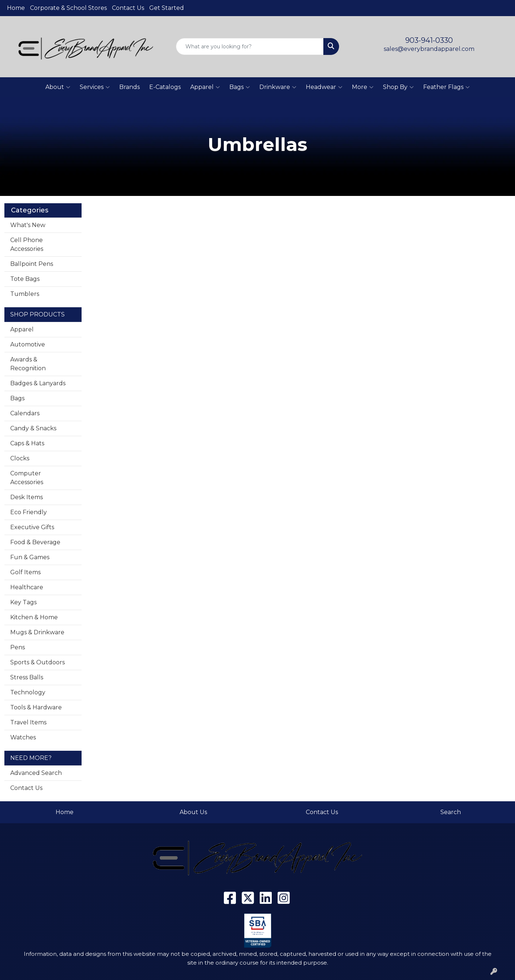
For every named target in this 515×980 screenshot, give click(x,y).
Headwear (324, 87)
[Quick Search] (250, 47)
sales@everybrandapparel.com (429, 49)
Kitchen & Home (34, 617)
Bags (240, 87)
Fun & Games (30, 557)
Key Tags (23, 602)
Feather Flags (446, 87)
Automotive (28, 344)
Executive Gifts (32, 527)
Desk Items (27, 497)
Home (16, 8)
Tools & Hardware (36, 707)
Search (451, 812)
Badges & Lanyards (38, 383)
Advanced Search (36, 773)
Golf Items (25, 572)
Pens (18, 647)
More (363, 87)
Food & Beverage (35, 542)
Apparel (205, 87)
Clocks (20, 458)
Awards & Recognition (28, 364)
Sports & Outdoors (37, 662)
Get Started (167, 8)
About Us (193, 812)
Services (95, 87)
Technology (28, 692)
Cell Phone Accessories (27, 244)
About (58, 87)
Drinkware (278, 87)
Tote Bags (25, 279)
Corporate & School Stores (68, 8)
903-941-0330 (429, 40)
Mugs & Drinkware (37, 632)
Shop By (398, 87)
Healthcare (27, 587)
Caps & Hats (27, 443)
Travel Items (28, 722)
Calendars (25, 413)
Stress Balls (27, 677)
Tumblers (25, 294)
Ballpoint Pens (32, 264)
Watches (23, 737)
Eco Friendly (29, 512)
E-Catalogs (165, 87)
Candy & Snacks (33, 428)
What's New (28, 225)
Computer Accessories (27, 478)
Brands (129, 87)
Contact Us (128, 8)
